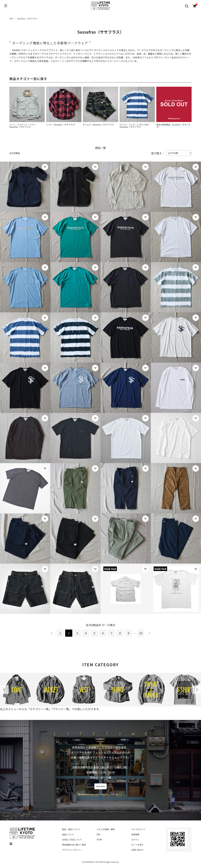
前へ (52, 633)
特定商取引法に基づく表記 (74, 845)
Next (197, 690)
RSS (98, 834)
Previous (4, 690)
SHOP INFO (101, 786)
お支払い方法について (72, 840)
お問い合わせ (137, 850)
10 (141, 633)
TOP (11, 19)
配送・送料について (71, 829)
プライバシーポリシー (72, 850)
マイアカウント (138, 829)
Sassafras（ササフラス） (28, 19)
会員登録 (135, 834)
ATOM (99, 840)
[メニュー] (6, 6)
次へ (149, 633)
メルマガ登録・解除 (106, 829)
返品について (68, 834)
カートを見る (137, 845)
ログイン (135, 840)
